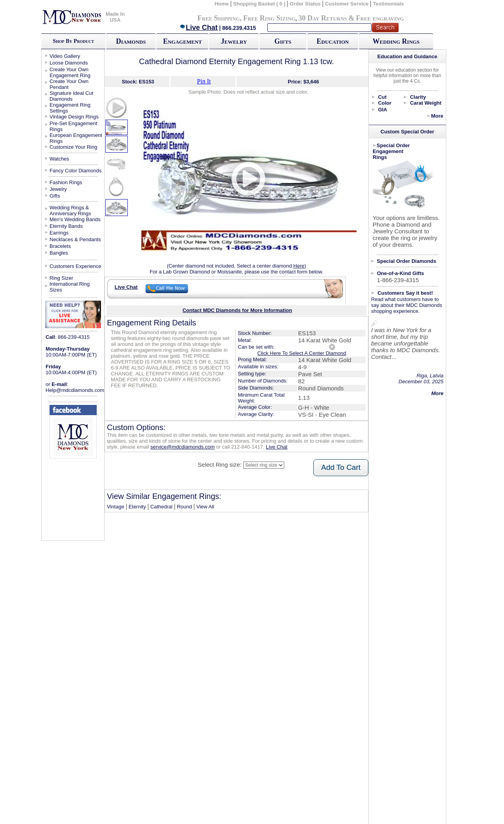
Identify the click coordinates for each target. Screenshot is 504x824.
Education (333, 41)
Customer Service (347, 4)
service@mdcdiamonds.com (183, 447)
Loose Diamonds (69, 63)
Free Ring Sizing (269, 18)
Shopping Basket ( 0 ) (260, 4)
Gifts (283, 41)
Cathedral (161, 507)
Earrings (59, 233)
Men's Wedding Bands (75, 219)
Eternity (137, 507)
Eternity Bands (66, 226)
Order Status (305, 4)
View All (205, 507)
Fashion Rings (66, 182)
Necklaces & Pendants (75, 239)
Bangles (59, 253)
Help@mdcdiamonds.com (75, 390)
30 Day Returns (323, 18)
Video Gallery (65, 56)
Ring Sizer (61, 278)
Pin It (204, 81)
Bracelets (60, 246)
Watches (59, 159)
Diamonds (131, 41)
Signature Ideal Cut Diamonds (71, 96)
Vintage (116, 507)
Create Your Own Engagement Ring (70, 72)
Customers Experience (75, 266)
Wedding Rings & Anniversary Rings (70, 211)
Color (385, 103)
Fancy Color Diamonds (75, 171)
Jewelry (234, 41)
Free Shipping (219, 18)
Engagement (183, 41)
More (437, 116)
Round (184, 507)
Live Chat (199, 28)
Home (222, 4)
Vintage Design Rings (74, 117)
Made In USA (115, 17)
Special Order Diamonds (407, 261)
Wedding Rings (396, 41)
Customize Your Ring (73, 147)
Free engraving (380, 18)
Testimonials (389, 4)
